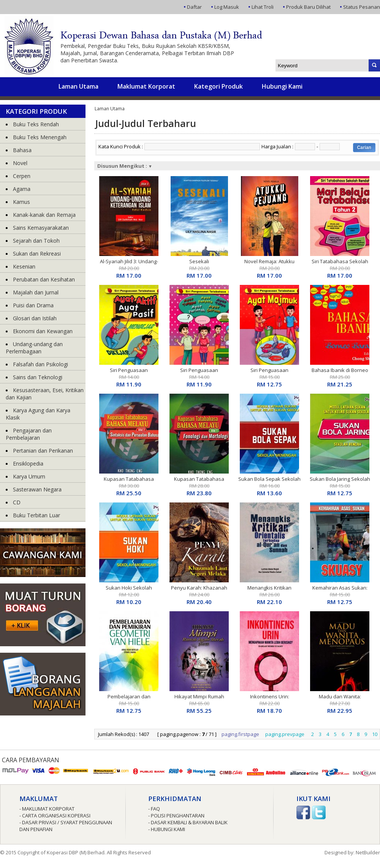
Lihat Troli (263, 7)
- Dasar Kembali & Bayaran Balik (188, 822)
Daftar (194, 7)
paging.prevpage (285, 734)
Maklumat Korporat (146, 86)
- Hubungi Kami (167, 829)
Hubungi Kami (282, 86)
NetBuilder (368, 852)
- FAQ (154, 809)
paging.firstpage (240, 734)
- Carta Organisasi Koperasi (55, 816)
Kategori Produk (218, 86)
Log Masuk (227, 7)
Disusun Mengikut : (125, 166)
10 (375, 734)
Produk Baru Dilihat (308, 7)
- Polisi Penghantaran (176, 816)
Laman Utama (78, 86)
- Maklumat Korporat (47, 809)
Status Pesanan (362, 7)
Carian (364, 148)
